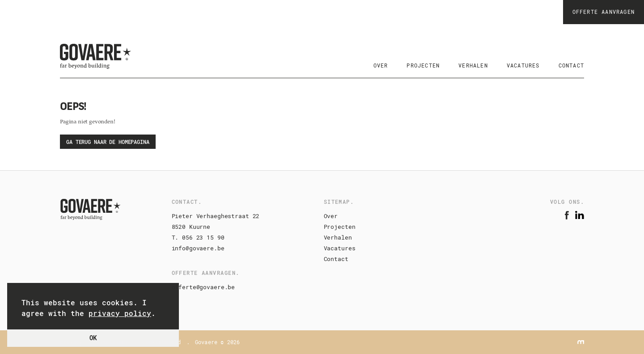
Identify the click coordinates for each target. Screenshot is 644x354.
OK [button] (93, 338)
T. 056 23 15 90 (198, 237)
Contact (336, 259)
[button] (161, 314)
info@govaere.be (198, 248)
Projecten (340, 227)
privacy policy (120, 313)
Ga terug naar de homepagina (108, 142)
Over (331, 216)
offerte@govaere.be (203, 287)
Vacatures (340, 248)
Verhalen (338, 237)
